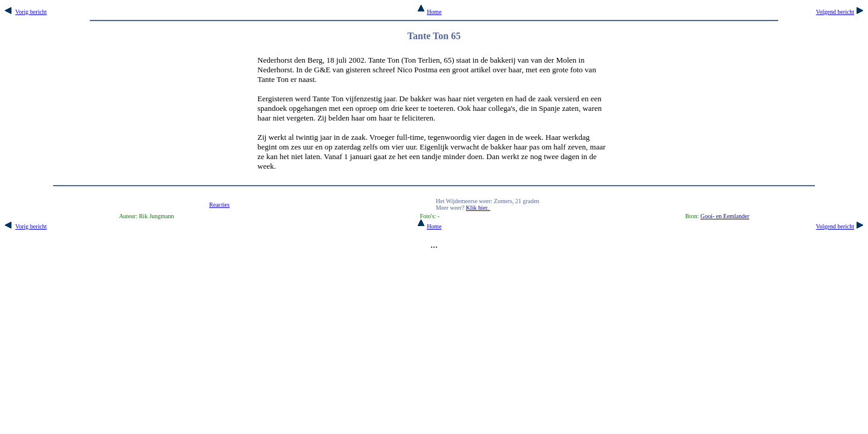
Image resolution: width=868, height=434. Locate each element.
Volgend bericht (835, 12)
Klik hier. (478, 208)
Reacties (219, 205)
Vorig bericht (31, 12)
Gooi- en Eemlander (725, 216)
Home (429, 12)
